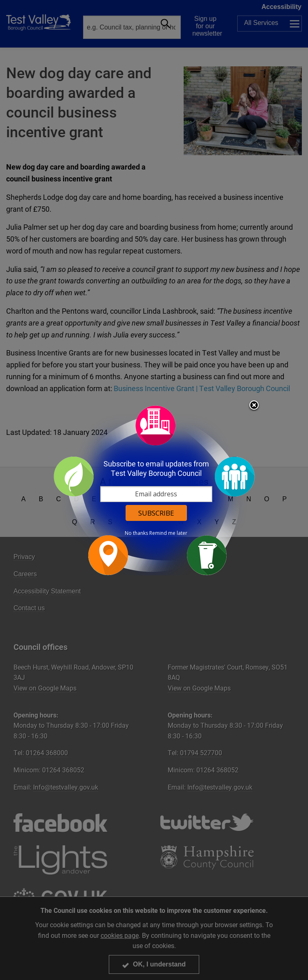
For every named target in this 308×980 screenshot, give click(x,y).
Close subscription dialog (254, 406)
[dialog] (154, 490)
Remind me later (168, 533)
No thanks (136, 533)
